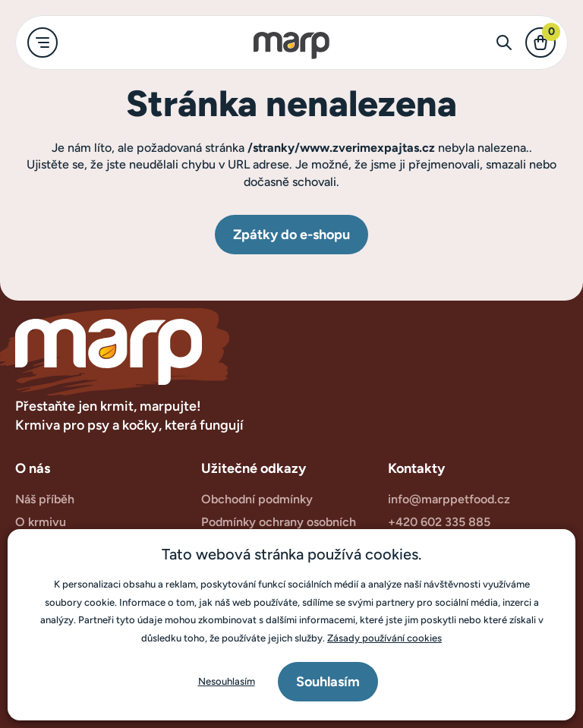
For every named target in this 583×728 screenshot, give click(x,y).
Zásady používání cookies (384, 638)
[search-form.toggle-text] (504, 43)
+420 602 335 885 (439, 522)
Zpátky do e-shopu (291, 235)
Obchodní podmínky (257, 499)
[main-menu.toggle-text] (43, 43)
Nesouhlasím (227, 681)
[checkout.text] (540, 43)
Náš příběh (45, 499)
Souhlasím (328, 682)
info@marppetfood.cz (449, 499)
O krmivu (41, 522)
